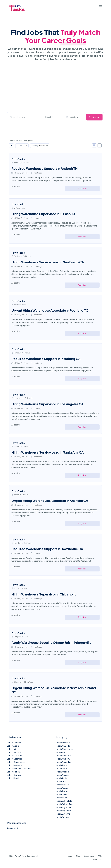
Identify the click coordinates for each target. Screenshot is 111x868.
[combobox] (51, 117)
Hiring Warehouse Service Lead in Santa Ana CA (48, 452)
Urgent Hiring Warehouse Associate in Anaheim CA (50, 501)
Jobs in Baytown (63, 817)
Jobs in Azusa (61, 798)
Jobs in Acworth (63, 743)
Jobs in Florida (13, 772)
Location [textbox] (74, 117)
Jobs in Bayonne (63, 814)
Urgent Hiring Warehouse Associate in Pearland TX (50, 310)
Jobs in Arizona (14, 749)
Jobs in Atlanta (62, 781)
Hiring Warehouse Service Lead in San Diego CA (48, 262)
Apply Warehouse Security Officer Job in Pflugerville (51, 642)
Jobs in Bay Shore (63, 807)
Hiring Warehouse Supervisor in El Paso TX (43, 214)
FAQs (100, 856)
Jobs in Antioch (62, 765)
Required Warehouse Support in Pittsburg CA (46, 359)
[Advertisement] (55, 87)
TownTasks (18, 159)
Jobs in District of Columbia (19, 768)
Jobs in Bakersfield (64, 801)
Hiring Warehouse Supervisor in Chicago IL (44, 594)
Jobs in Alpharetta (64, 755)
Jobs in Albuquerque (65, 749)
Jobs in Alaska (13, 746)
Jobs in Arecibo (62, 772)
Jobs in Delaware (14, 765)
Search (96, 117)
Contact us (98, 859)
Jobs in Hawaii (13, 778)
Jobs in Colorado (15, 759)
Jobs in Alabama (14, 743)
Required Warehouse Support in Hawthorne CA (47, 549)
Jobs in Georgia (14, 775)
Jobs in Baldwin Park (64, 804)
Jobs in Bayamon (63, 811)
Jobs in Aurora (62, 788)
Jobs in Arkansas (14, 752)
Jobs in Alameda (63, 746)
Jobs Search (89, 856)
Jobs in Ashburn (63, 778)
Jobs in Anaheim (63, 759)
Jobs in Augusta (63, 785)
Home (69, 856)
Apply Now (82, 188)
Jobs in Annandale (64, 762)
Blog (78, 856)
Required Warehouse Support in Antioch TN (45, 168)
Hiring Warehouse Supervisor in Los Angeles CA (47, 404)
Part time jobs (13, 828)
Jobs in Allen (61, 752)
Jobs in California (15, 755)
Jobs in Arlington (63, 775)
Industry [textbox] (49, 117)
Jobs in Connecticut (16, 762)
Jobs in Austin (62, 794)
